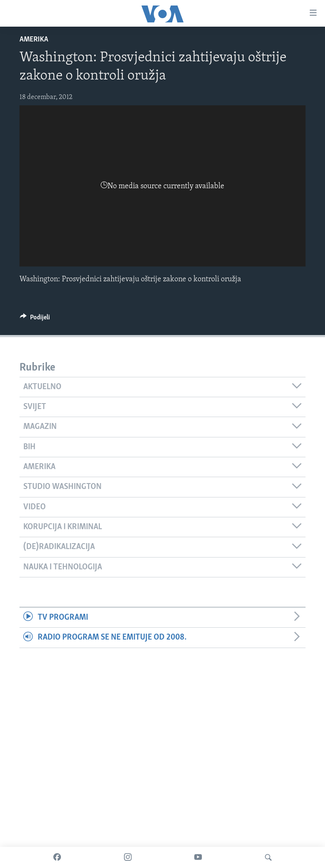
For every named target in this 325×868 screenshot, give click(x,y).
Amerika (34, 40)
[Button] (35, 319)
